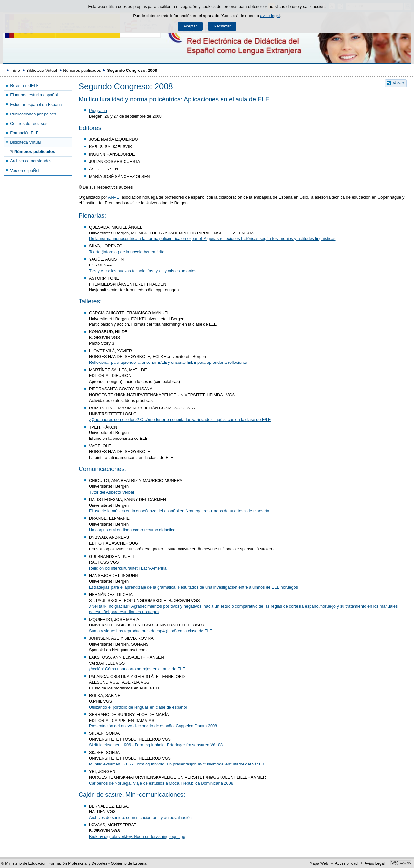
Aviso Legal (375, 863)
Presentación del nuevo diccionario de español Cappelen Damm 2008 (153, 726)
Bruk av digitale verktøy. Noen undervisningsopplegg (137, 836)
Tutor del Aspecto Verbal (111, 492)
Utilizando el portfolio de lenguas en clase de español (138, 707)
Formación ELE (24, 133)
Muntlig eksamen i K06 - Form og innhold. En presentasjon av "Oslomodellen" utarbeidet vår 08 (176, 764)
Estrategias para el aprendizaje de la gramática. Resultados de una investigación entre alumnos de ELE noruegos (193, 587)
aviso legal (270, 16)
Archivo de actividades (31, 161)
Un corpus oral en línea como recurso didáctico (132, 530)
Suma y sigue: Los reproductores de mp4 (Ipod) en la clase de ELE (151, 631)
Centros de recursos (29, 123)
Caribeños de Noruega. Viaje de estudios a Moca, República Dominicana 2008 (161, 783)
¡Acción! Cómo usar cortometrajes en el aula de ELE (137, 669)
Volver (398, 83)
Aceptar (190, 26)
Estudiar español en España (36, 105)
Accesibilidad (346, 863)
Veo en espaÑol (25, 171)
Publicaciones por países (33, 114)
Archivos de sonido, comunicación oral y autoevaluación (140, 817)
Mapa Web (319, 863)
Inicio (15, 70)
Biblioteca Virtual (42, 70)
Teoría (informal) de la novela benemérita (127, 252)
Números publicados (82, 70)
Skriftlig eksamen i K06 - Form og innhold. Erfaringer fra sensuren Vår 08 (156, 745)
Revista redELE (24, 86)
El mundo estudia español (34, 95)
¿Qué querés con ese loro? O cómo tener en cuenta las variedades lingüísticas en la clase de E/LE (180, 420)
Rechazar (222, 26)
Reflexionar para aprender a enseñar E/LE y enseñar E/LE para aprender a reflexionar (168, 362)
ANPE (114, 197)
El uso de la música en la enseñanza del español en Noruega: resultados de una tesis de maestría (179, 511)
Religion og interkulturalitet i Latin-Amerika (128, 568)
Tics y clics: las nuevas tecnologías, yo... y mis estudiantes (143, 271)
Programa (98, 110)
